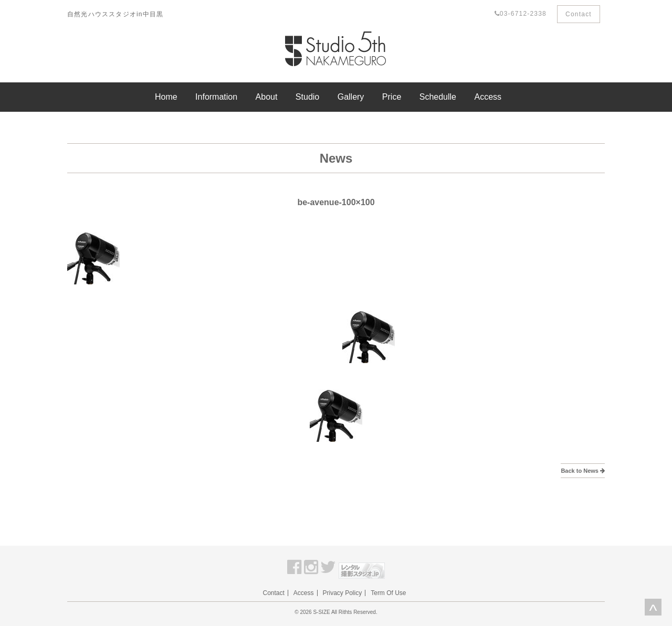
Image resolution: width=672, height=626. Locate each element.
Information (216, 97)
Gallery (351, 97)
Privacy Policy (343, 593)
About (267, 97)
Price (392, 97)
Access (488, 97)
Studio (307, 97)
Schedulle (438, 97)
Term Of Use (388, 593)
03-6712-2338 (521, 14)
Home (166, 97)
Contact (579, 14)
